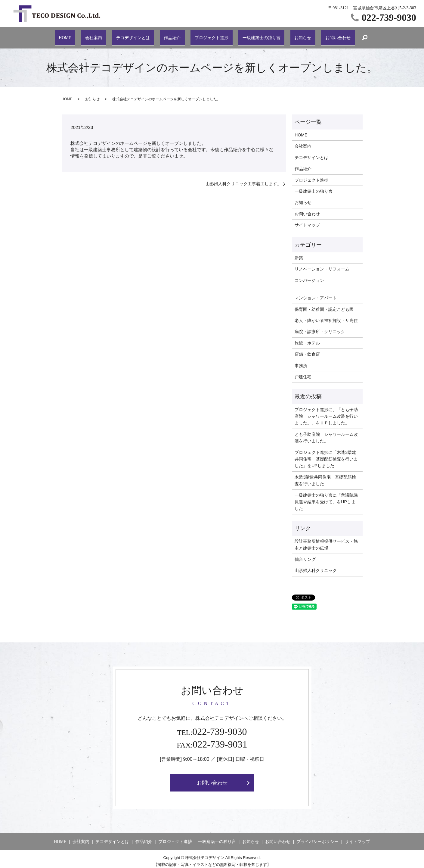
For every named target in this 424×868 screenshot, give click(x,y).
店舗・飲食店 (307, 350)
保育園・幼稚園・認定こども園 (324, 304)
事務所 (301, 361)
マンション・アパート (316, 293)
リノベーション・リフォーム (322, 264)
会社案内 (94, 35)
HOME (67, 35)
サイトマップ (307, 220)
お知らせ (301, 35)
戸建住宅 (303, 372)
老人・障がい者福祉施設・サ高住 (326, 316)
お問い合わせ (334, 35)
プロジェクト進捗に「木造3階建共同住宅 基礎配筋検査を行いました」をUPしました (326, 454)
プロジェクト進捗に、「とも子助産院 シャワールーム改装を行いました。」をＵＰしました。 (326, 412)
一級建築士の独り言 (260, 35)
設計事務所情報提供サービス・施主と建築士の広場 (326, 540)
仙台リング (305, 555)
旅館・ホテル (307, 339)
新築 (299, 253)
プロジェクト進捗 (209, 35)
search (361, 36)
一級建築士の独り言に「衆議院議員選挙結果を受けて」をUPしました (326, 497)
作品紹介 (171, 35)
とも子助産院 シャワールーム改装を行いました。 (326, 433)
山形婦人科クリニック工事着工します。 (243, 179)
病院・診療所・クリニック (320, 327)
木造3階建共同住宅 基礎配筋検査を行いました (325, 476)
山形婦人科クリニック (316, 566)
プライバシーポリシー (317, 837)
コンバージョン (309, 276)
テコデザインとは (132, 35)
